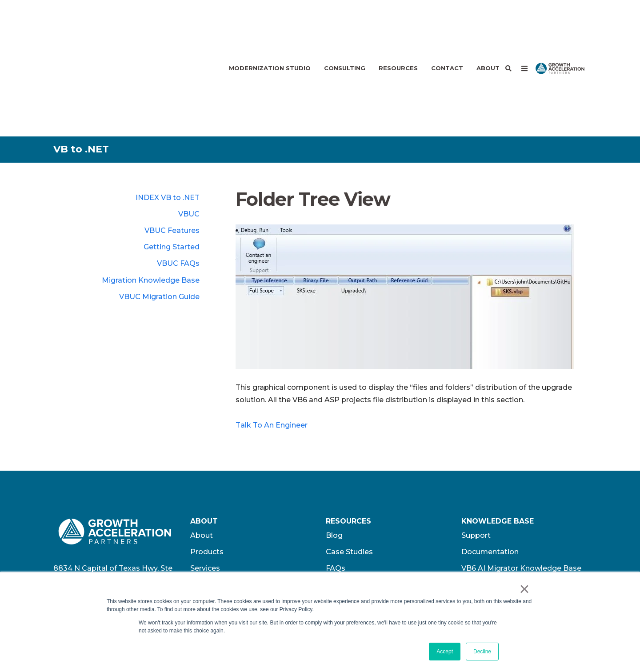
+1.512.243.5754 (107, 521)
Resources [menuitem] (398, 27)
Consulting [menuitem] (345, 27)
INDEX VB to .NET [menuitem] (168, 114)
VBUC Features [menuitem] (172, 147)
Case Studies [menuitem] (349, 469)
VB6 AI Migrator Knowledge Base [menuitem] (521, 485)
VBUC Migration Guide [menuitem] (159, 214)
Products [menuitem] (207, 469)
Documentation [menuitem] (490, 469)
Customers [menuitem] (210, 551)
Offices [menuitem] (203, 518)
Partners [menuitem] (206, 568)
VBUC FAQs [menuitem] (178, 180)
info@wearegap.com (91, 533)
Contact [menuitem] (447, 27)
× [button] (524, 589)
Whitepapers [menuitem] (349, 535)
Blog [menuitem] (334, 452)
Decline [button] (482, 652)
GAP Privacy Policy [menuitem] (495, 502)
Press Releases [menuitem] (353, 502)
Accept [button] (445, 652)
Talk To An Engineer (272, 342)
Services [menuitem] (205, 485)
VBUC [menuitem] (189, 131)
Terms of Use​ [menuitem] (486, 518)
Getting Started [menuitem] (172, 164)
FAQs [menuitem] (336, 485)
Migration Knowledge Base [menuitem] (151, 197)
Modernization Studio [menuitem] (270, 27)
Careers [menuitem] (204, 502)
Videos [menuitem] (338, 518)
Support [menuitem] (476, 452)
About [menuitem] (488, 27)
